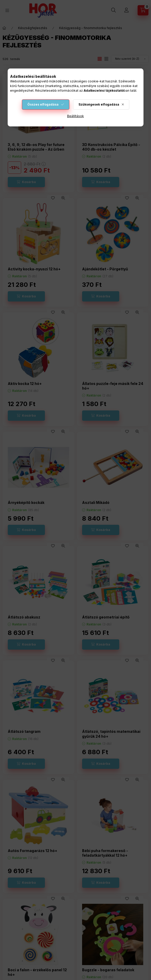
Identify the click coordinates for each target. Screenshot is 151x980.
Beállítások (76, 116)
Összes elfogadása (43, 104)
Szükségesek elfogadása (99, 104)
